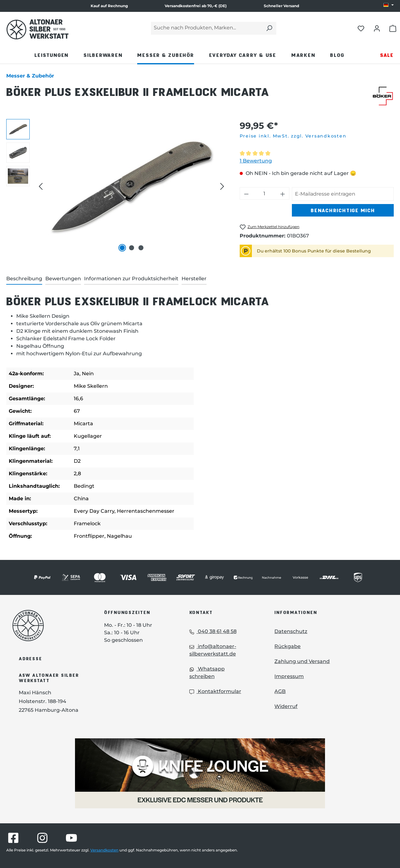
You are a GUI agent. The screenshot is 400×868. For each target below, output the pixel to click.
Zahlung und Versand (302, 661)
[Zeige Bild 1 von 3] (122, 248)
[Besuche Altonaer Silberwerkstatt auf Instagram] (42, 838)
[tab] (24, 279)
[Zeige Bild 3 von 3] (141, 248)
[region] (117, 186)
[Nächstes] (222, 186)
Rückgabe (287, 646)
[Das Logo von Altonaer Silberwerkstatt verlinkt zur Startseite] (49, 626)
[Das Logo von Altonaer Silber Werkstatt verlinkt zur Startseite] (37, 29)
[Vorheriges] (41, 186)
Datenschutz (291, 631)
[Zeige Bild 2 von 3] (132, 248)
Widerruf (286, 706)
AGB (280, 691)
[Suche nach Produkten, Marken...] (207, 28)
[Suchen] (269, 28)
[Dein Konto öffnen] (377, 28)
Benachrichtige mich (343, 210)
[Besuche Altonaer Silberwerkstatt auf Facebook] (13, 838)
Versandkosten (104, 850)
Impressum (289, 676)
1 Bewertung (256, 161)
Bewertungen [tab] (63, 279)
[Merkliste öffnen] (361, 28)
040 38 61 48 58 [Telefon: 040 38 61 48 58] (213, 631)
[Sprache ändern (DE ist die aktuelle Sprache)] (389, 5)
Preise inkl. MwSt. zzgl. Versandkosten (293, 136)
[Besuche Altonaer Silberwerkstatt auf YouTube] (71, 838)
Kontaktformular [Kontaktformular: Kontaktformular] (215, 691)
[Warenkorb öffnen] (393, 28)
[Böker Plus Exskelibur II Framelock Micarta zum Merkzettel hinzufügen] (270, 227)
